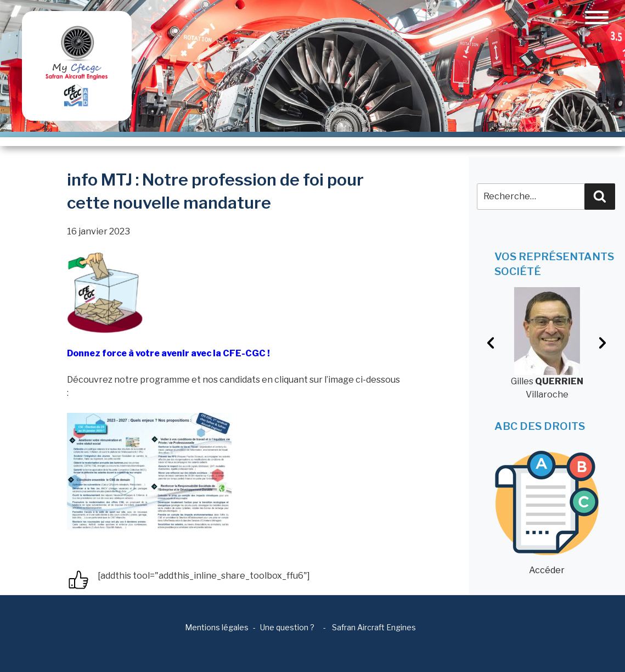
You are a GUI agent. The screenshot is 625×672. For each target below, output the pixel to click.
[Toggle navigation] (597, 18)
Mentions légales (217, 627)
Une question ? (287, 627)
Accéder (547, 513)
